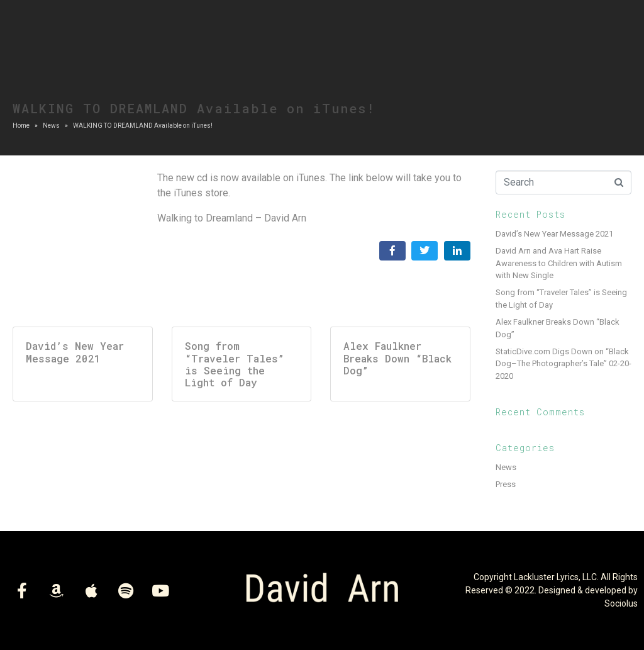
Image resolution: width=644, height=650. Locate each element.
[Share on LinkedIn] (457, 251)
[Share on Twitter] (425, 251)
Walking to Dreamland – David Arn (232, 218)
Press (506, 484)
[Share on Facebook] (392, 251)
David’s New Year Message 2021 (554, 234)
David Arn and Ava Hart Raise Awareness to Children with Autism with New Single (559, 263)
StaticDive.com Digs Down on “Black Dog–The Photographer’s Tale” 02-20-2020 (563, 364)
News (506, 467)
